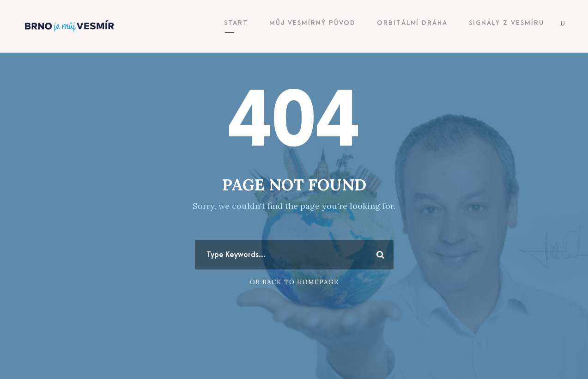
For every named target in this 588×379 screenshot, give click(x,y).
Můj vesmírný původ (312, 23)
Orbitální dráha (412, 23)
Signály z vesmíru (506, 23)
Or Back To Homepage (294, 282)
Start (236, 23)
